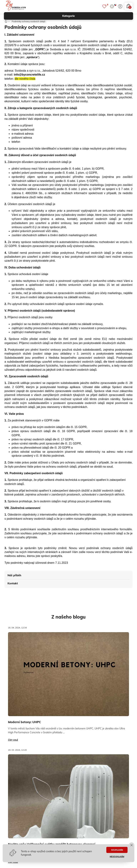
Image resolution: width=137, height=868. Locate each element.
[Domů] (6, 21)
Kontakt (13, 584)
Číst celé (13, 741)
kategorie (96, 16)
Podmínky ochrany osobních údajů (29, 22)
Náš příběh (14, 576)
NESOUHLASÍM (117, 857)
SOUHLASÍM (117, 850)
